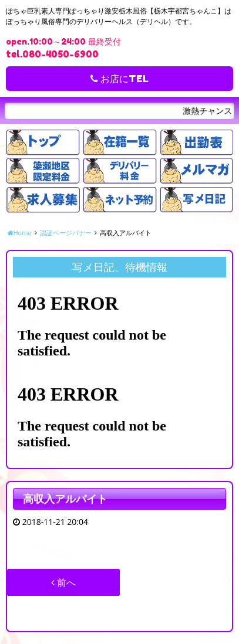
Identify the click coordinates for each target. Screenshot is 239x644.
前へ (63, 582)
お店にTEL (119, 79)
